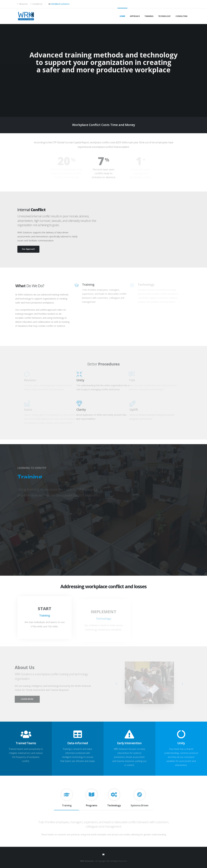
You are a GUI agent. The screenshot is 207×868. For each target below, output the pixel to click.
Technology (164, 16)
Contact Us (36, 4)
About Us (22, 4)
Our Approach (28, 249)
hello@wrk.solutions (60, 4)
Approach (135, 16)
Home (122, 16)
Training (149, 16)
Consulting (181, 16)
